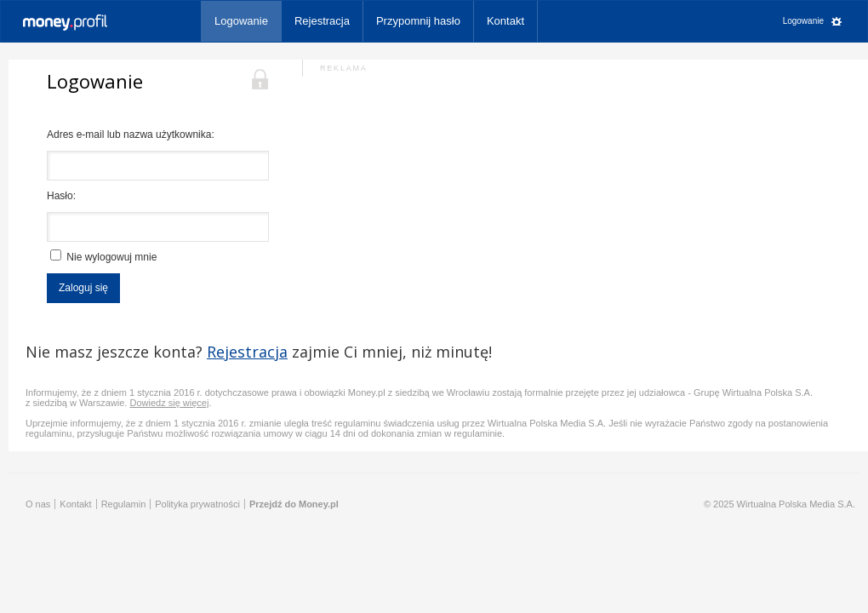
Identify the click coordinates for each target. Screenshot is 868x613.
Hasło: (61, 196)
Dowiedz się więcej (169, 403)
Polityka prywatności (197, 504)
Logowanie (241, 21)
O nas (38, 504)
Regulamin (124, 504)
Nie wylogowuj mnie (103, 256)
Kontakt (505, 21)
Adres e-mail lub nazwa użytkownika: (131, 135)
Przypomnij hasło (418, 21)
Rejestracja (322, 21)
